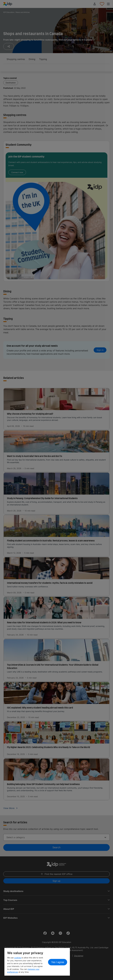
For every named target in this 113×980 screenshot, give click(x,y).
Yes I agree (58, 962)
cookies (18, 958)
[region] (37, 962)
